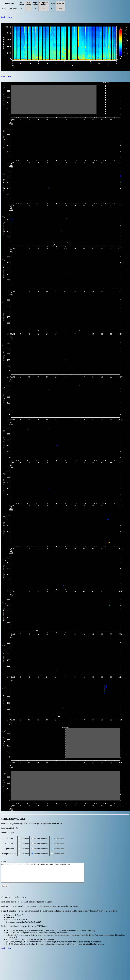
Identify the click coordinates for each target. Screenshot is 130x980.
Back (3, 17)
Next (10, 17)
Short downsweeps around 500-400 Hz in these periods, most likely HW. (48, 875)
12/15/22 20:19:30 (9, 9)
